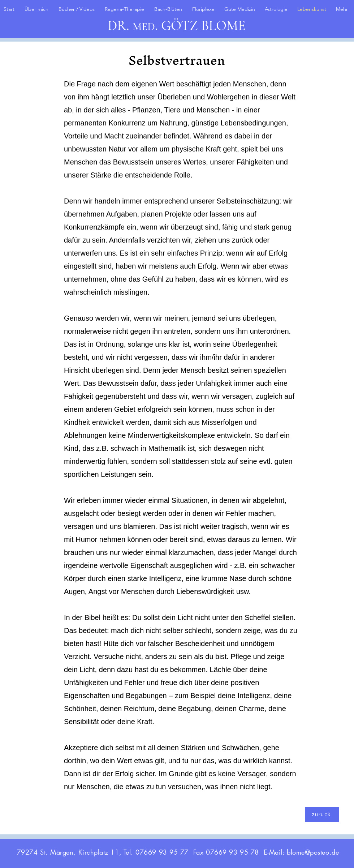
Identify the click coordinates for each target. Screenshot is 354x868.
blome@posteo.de (313, 852)
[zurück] (322, 814)
